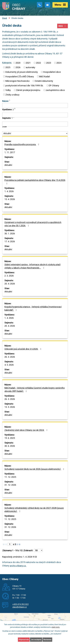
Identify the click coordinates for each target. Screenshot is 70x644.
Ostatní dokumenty (44, 81)
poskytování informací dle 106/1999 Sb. (24, 86)
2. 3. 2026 (9, 276)
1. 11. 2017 (10, 152)
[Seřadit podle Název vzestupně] (10, 100)
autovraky (31, 67)
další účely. (56, 627)
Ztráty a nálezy (12, 95)
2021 (28, 63)
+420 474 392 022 (20, 604)
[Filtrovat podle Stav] (35, 133)
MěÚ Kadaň (45, 76)
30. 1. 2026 (10, 234)
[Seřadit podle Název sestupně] (10, 101)
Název (5, 101)
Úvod (5, 18)
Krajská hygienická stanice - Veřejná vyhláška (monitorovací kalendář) (33, 308)
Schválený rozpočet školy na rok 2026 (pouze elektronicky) (35, 469)
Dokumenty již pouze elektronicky (22, 72)
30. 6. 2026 (10, 446)
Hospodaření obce (52, 72)
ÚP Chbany (54, 86)
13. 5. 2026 (10, 407)
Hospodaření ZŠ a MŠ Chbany (20, 76)
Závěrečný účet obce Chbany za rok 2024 (26, 430)
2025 (8, 67)
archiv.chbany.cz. (18, 566)
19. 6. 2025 (10, 438)
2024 (59, 63)
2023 (49, 63)
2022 (38, 63)
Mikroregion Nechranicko (17, 81)
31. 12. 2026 (10, 485)
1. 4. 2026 (9, 191)
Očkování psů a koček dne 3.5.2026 (23, 349)
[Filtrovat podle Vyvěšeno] (35, 115)
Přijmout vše (24, 640)
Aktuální (8, 165)
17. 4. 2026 (10, 241)
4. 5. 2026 (9, 365)
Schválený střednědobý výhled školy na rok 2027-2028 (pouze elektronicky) (34, 510)
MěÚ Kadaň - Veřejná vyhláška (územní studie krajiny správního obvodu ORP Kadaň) (35, 390)
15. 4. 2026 (10, 199)
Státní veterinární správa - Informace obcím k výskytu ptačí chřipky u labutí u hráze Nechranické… (32, 266)
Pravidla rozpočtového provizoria (22, 144)
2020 (18, 63)
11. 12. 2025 (10, 477)
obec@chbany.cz (20, 607)
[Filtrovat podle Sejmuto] (35, 124)
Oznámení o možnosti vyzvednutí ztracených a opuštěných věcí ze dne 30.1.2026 (33, 224)
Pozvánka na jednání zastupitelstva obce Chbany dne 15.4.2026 (35, 182)
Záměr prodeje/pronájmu (28, 90)
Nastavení (47, 640)
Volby (8, 90)
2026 (18, 67)
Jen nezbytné (36, 640)
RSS (63, 26)
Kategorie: (7, 63)
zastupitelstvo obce (55, 90)
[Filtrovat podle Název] (35, 105)
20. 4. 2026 (10, 284)
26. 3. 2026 (10, 357)
